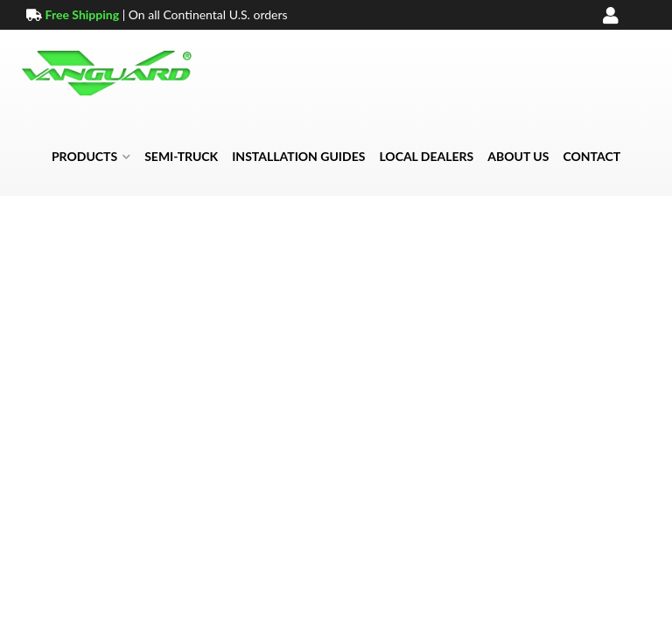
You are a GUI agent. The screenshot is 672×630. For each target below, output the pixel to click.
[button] (91, 157)
